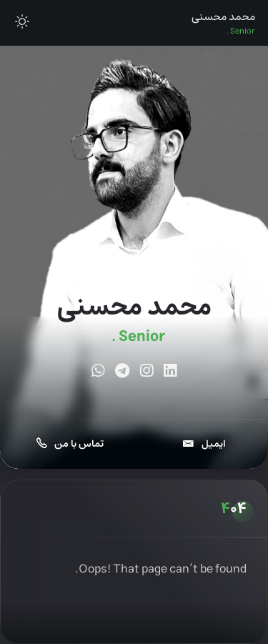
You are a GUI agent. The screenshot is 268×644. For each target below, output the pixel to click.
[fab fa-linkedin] (170, 372)
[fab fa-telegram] (122, 372)
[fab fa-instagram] (147, 372)
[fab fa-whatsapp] (98, 372)
